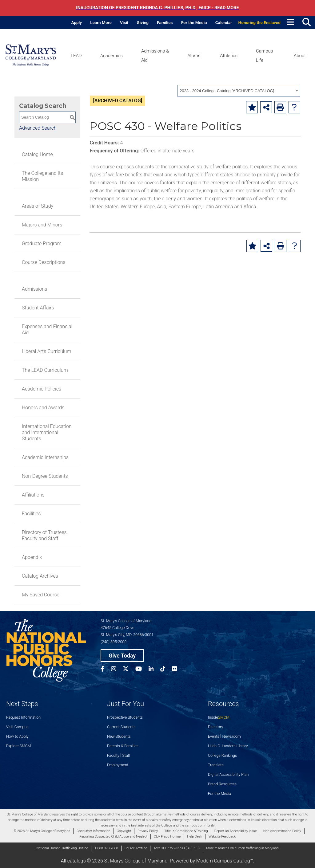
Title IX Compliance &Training (186, 831)
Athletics (229, 56)
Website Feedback (222, 837)
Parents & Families (123, 746)
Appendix (32, 557)
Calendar (224, 22)
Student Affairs (38, 308)
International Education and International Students (47, 432)
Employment (118, 765)
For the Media (194, 22)
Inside (219, 717)
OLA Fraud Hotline (167, 837)
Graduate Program (42, 244)
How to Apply (17, 736)
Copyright (124, 831)
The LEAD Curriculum (45, 370)
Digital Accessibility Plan (228, 774)
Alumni (194, 56)
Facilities (31, 514)
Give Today (122, 656)
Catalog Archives (40, 576)
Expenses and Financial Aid (47, 330)
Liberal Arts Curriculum (46, 351)
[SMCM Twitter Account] (129, 670)
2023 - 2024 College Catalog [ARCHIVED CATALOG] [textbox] (227, 91)
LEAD (76, 56)
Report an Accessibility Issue (236, 831)
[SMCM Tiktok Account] (166, 670)
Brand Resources (222, 784)
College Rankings (222, 755)
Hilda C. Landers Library (228, 746)
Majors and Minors (42, 225)
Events (214, 736)
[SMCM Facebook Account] (106, 670)
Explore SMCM (19, 746)
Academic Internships (45, 457)
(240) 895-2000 (114, 642)
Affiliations (33, 495)
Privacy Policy (148, 831)
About (300, 56)
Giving (143, 22)
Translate (216, 765)
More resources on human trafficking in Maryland (242, 848)
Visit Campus (17, 727)
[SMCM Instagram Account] (117, 670)
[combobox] (239, 91)
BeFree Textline (136, 848)
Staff (126, 755)
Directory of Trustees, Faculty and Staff (45, 535)
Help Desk (195, 837)
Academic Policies (42, 389)
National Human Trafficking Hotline (62, 848)
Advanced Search (38, 128)
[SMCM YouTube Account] (142, 670)
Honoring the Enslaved (259, 22)
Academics (112, 56)
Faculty (113, 755)
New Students (119, 736)
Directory (215, 727)
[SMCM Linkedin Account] (154, 670)
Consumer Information (93, 831)
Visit (124, 22)
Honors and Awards (43, 408)
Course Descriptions (44, 262)
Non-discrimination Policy (282, 831)
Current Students (121, 727)
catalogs (77, 861)
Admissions (34, 289)
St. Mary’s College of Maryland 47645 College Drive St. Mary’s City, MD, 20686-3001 (127, 628)
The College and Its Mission (42, 176)
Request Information (23, 717)
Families (165, 22)
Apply (77, 22)
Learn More (101, 22)
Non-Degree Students (45, 476)
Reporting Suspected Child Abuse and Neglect (113, 837)
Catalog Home (37, 154)
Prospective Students (125, 717)
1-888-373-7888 (106, 848)
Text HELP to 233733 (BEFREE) (177, 848)
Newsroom (232, 736)
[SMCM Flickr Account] (178, 670)
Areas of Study (38, 206)
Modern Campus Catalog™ (225, 861)
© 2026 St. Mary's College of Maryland (42, 831)
